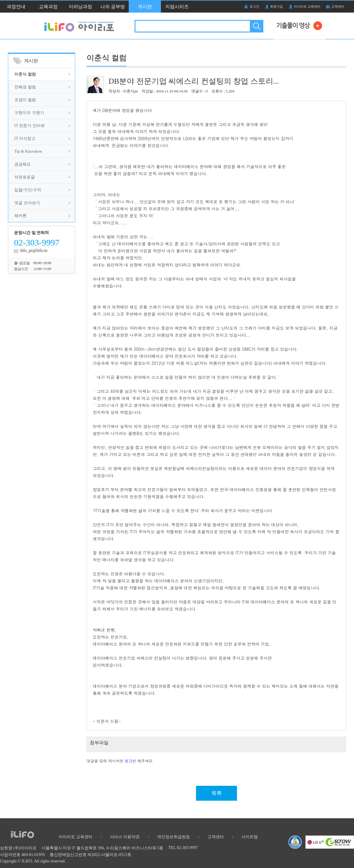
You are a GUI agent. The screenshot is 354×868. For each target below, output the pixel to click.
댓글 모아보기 (27, 203)
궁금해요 (23, 164)
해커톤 (20, 216)
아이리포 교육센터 (307, 6)
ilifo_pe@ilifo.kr (34, 251)
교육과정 (48, 7)
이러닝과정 (80, 7)
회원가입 (276, 6)
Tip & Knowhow (28, 151)
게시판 (145, 7)
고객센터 (338, 6)
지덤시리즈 (177, 7)
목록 (216, 793)
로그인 (254, 6)
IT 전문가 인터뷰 (30, 126)
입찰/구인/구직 (28, 190)
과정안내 (16, 7)
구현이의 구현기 (29, 113)
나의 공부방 (113, 7)
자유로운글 (25, 177)
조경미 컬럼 (25, 100)
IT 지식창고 (25, 139)
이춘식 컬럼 (25, 74)
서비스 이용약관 (125, 837)
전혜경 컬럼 (25, 87)
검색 (256, 26)
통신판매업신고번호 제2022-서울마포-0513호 (91, 855)
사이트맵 (250, 837)
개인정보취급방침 (173, 837)
